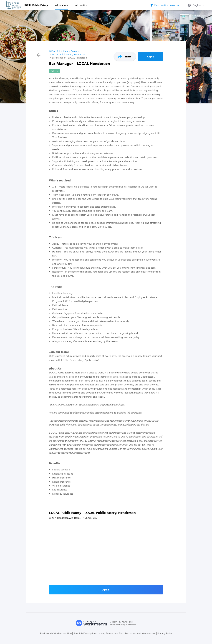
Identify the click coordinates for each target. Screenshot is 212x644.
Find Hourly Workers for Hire (56, 633)
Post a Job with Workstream (140, 633)
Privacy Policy (165, 633)
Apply (150, 56)
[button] (195, 5)
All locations (62, 5)
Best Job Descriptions (85, 633)
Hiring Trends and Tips (111, 633)
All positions (82, 5)
